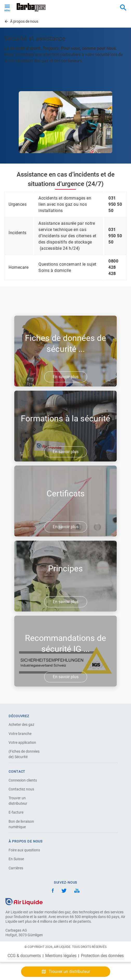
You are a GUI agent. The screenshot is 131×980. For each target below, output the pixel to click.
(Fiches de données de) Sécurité (24, 754)
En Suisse (16, 859)
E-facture (16, 812)
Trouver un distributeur (18, 801)
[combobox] (123, 8)
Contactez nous (21, 789)
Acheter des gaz (21, 725)
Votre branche (20, 734)
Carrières (16, 868)
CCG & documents (24, 956)
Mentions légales (61, 956)
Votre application (22, 742)
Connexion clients (23, 780)
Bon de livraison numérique (21, 824)
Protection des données (102, 956)
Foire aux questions (24, 850)
